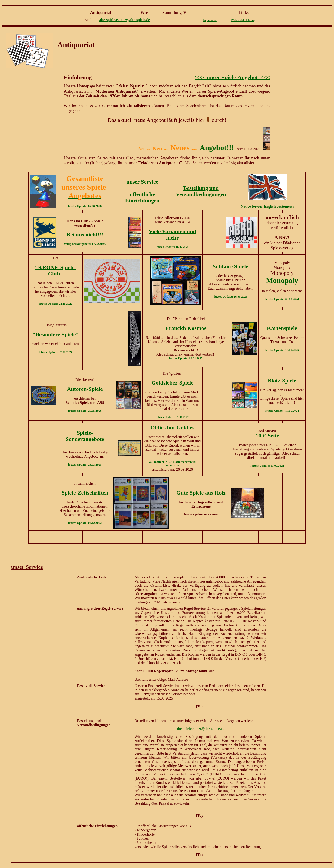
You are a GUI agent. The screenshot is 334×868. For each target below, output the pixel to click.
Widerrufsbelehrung (243, 20)
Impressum (210, 20)
